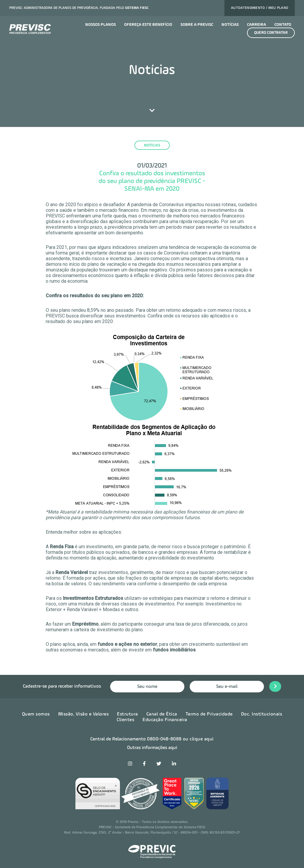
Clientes (125, 720)
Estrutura (128, 714)
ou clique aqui (198, 739)
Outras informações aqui (152, 748)
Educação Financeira (165, 720)
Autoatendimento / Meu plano (260, 8)
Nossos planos (100, 25)
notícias (152, 146)
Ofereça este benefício (148, 25)
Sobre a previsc (197, 25)
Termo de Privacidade (209, 714)
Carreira (256, 25)
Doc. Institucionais (262, 714)
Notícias (230, 25)
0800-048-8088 (164, 739)
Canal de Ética (162, 714)
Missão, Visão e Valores (84, 714)
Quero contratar (271, 33)
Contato (283, 25)
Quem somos (36, 714)
